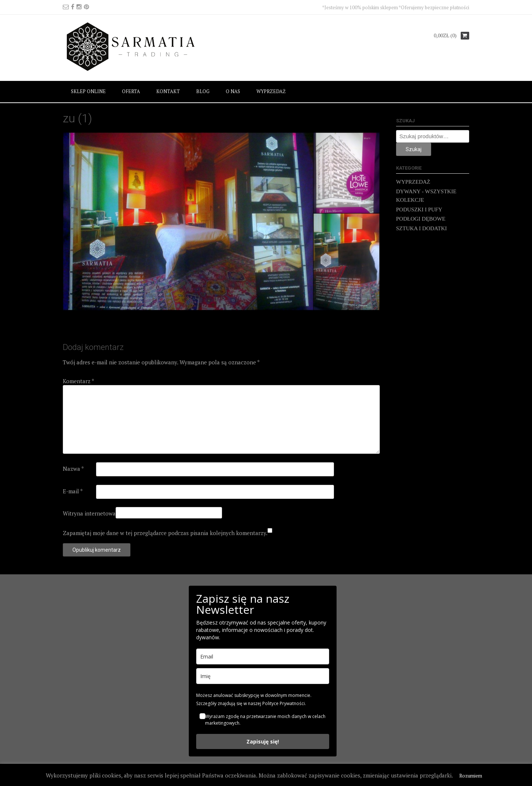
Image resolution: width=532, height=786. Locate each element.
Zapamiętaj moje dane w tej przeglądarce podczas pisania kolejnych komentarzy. (165, 533)
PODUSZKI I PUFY (419, 210)
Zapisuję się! (263, 741)
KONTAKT (168, 91)
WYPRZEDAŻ (271, 91)
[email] (263, 656)
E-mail (73, 491)
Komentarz (79, 381)
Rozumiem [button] (471, 776)
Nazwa (73, 469)
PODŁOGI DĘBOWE (421, 219)
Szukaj (414, 149)
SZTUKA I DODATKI (422, 228)
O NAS (233, 91)
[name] (263, 676)
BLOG (203, 91)
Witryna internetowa (89, 513)
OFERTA (131, 91)
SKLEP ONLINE (88, 91)
